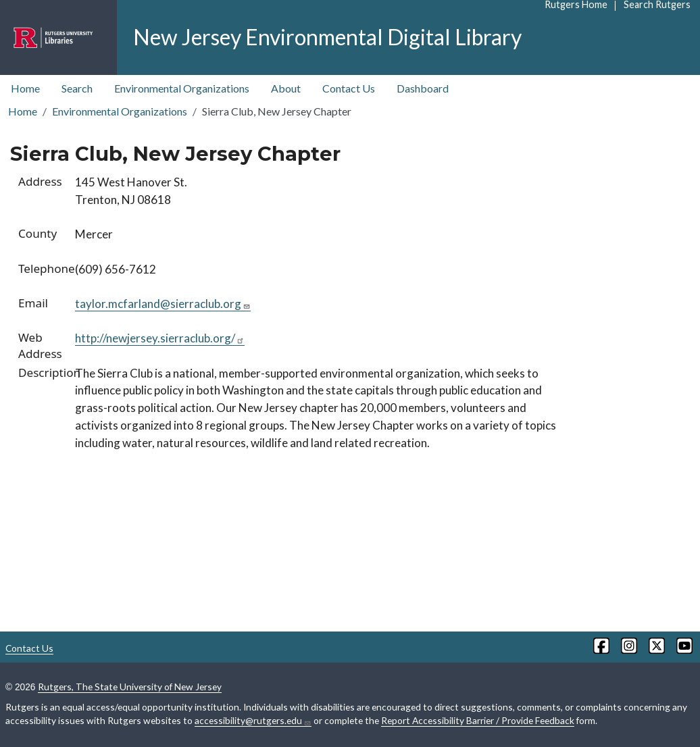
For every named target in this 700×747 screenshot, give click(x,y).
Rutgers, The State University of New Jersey (130, 687)
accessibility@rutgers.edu (253, 721)
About (286, 88)
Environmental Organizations (182, 88)
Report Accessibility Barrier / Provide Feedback (478, 720)
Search (77, 88)
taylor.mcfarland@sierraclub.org (163, 304)
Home (25, 88)
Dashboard (423, 88)
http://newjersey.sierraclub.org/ (160, 338)
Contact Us (349, 88)
